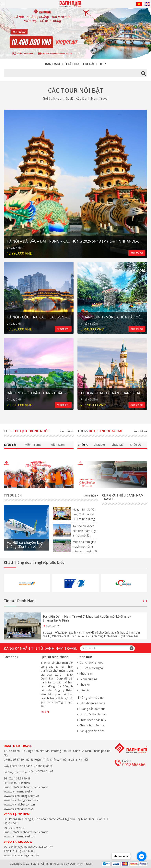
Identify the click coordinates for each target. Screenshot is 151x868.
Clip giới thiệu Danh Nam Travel (123, 497)
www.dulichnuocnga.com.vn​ (21, 796)
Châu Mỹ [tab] (117, 445)
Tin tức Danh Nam (20, 601)
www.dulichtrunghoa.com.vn (22, 800)
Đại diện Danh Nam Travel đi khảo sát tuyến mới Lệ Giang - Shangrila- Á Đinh (87, 618)
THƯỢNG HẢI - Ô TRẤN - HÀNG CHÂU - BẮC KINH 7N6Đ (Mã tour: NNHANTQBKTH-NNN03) (112, 393)
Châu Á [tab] (83, 445)
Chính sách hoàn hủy (93, 720)
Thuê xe (85, 685)
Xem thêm (137, 253)
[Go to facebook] (142, 856)
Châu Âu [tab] (99, 445)
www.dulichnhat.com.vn (19, 809)
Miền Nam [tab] (58, 445)
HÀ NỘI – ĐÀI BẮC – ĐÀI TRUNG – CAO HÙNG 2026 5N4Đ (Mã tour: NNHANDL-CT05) (75, 241)
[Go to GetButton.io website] (142, 864)
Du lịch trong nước (91, 662)
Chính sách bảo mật (92, 725)
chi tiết (45, 712)
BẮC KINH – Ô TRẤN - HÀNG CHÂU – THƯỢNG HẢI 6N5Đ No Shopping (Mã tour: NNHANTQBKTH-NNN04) (39, 393)
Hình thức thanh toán (93, 714)
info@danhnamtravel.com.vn (30, 787)
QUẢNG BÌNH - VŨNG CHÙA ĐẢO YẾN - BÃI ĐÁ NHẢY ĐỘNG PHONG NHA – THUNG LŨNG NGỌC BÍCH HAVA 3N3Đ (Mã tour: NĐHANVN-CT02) (112, 317)
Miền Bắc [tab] (10, 445)
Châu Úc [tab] (136, 445)
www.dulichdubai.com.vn (19, 804)
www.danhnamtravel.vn (19, 791)
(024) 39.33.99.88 (20, 778)
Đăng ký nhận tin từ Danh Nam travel (40, 648)
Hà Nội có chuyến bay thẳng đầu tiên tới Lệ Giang (25, 546)
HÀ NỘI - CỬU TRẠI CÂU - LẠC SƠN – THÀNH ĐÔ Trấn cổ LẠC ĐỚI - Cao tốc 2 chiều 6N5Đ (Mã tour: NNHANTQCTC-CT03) (39, 317)
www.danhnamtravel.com (20, 836)
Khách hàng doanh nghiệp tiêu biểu (34, 562)
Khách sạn (86, 673)
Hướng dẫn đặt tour (92, 709)
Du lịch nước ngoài (91, 668)
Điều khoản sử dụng (92, 703)
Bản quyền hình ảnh (92, 731)
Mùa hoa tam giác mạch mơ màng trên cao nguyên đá (85, 546)
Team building (88, 679)
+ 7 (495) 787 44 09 (22, 851)
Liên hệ (84, 690)
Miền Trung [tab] (33, 445)
